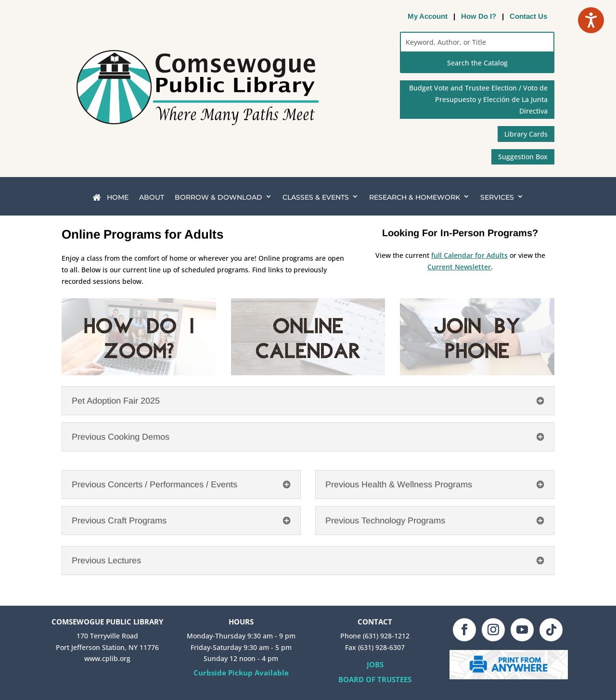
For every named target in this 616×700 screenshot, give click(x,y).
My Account (428, 16)
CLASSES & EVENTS (316, 197)
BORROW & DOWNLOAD (218, 197)
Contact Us (528, 16)
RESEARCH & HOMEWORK (415, 197)
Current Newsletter (459, 267)
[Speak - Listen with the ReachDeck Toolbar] (591, 20)
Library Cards (526, 134)
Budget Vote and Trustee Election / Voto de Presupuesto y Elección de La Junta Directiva (478, 99)
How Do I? (479, 16)
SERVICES (497, 197)
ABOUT (152, 197)
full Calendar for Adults (469, 255)
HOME (110, 197)
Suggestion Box (523, 157)
